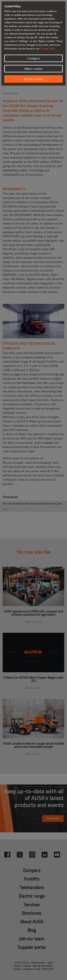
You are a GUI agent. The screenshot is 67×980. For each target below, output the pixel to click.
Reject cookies (34, 69)
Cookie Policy (48, 48)
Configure (33, 58)
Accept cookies (33, 79)
